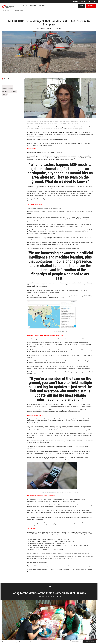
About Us (25, 6)
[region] (49, 642)
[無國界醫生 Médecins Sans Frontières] (8, 6)
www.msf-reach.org (85, 566)
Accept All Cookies (90, 642)
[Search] (90, 1)
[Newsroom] (75, 1)
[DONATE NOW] (91, 6)
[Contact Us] (83, 1)
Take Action (43, 6)
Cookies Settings (76, 642)
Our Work (33, 6)
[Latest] (18, 6)
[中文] (95, 1)
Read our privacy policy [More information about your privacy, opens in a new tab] (40, 642)
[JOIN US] (81, 6)
